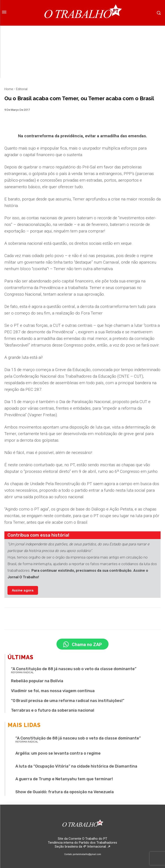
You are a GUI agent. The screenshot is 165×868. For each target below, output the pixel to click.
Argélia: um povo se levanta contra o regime (58, 753)
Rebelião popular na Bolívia (37, 681)
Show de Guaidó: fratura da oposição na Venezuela (65, 792)
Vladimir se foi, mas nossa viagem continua (53, 691)
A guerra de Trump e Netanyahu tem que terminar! (64, 779)
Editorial (22, 89)
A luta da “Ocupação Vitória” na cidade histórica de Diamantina (76, 766)
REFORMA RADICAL (22, 672)
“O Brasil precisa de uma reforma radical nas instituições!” (68, 701)
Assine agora (23, 590)
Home (9, 89)
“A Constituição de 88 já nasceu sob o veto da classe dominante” (74, 669)
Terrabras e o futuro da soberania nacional (53, 710)
